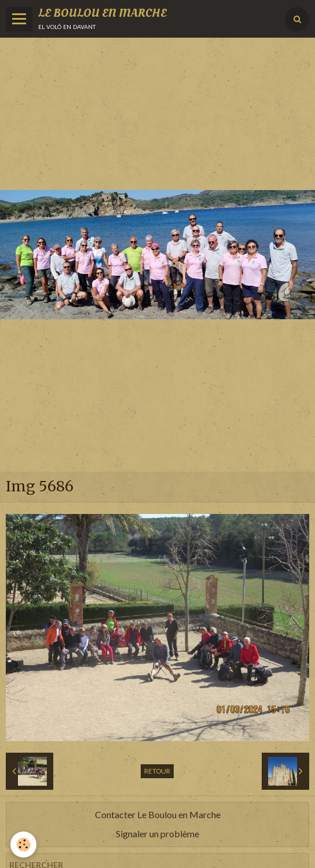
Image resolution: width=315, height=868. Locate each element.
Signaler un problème (157, 834)
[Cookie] (23, 845)
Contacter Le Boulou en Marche (158, 814)
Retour (157, 771)
